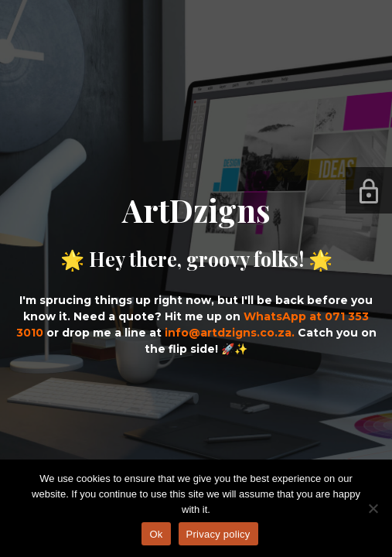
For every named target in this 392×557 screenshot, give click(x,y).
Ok (156, 534)
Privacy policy (218, 534)
